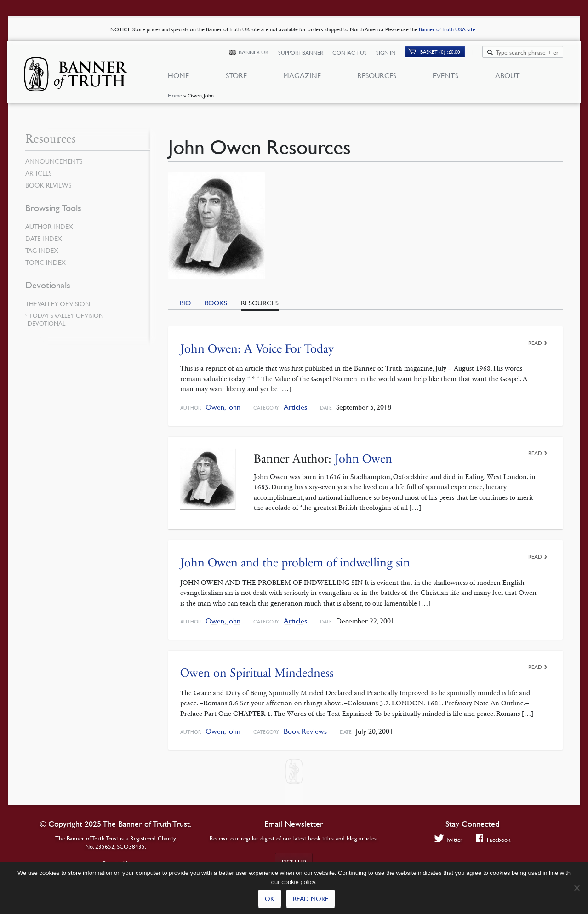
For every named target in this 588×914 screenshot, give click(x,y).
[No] (577, 888)
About (508, 77)
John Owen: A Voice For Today (257, 349)
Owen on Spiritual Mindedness (257, 673)
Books (216, 303)
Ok (270, 898)
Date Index (44, 238)
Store (236, 77)
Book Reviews (305, 731)
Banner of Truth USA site (448, 29)
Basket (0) (445, 54)
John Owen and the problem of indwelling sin (295, 563)
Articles (295, 407)
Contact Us (355, 54)
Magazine (302, 77)
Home (175, 99)
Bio (185, 303)
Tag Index (42, 250)
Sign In (391, 54)
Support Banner (306, 54)
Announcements (54, 161)
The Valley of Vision (58, 303)
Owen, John (223, 407)
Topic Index (46, 262)
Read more (311, 898)
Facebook (493, 839)
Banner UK (259, 54)
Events (445, 77)
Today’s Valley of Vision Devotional (66, 319)
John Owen (363, 459)
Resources (377, 77)
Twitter (448, 839)
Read (535, 343)
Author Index (49, 226)
